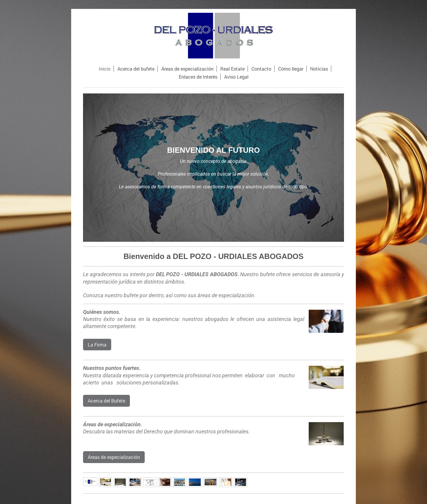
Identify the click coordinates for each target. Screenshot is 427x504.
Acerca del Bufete (106, 401)
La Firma (97, 345)
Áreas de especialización (114, 457)
